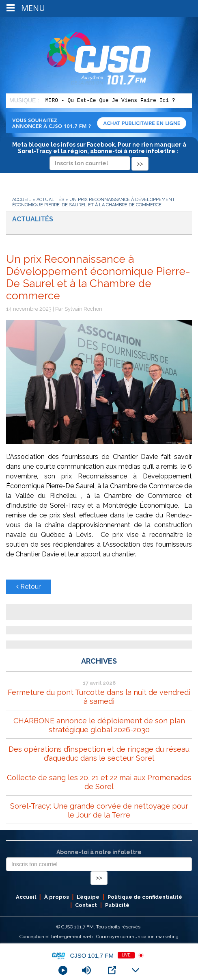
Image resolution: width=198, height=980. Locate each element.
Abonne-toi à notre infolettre (99, 852)
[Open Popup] (112, 970)
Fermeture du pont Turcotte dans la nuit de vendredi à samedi (99, 697)
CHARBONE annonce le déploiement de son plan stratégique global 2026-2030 (99, 725)
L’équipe (88, 897)
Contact (86, 905)
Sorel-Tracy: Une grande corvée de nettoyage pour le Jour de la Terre (99, 810)
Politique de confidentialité (145, 897)
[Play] (63, 970)
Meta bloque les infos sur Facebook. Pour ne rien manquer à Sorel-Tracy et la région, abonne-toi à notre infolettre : (99, 154)
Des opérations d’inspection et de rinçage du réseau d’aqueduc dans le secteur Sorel (99, 754)
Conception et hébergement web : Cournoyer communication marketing (99, 937)
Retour (28, 587)
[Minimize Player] (136, 970)
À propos (57, 897)
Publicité (117, 905)
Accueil (22, 200)
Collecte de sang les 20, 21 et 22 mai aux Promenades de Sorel (99, 782)
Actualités (50, 200)
